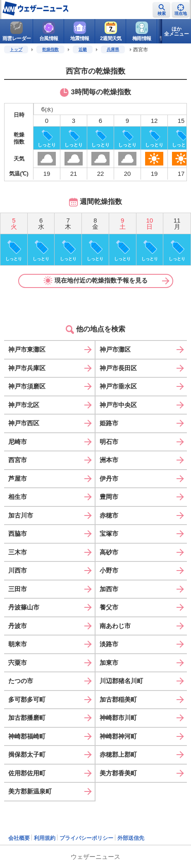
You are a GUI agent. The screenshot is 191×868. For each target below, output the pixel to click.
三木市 (18, 552)
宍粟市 (18, 663)
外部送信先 (131, 838)
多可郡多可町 (27, 699)
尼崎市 (18, 442)
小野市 (109, 570)
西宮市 (18, 460)
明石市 (109, 442)
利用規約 (45, 838)
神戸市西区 (24, 423)
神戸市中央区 (118, 405)
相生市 (18, 497)
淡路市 (109, 644)
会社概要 (19, 838)
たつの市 (21, 681)
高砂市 (109, 552)
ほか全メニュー (177, 31)
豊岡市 (109, 497)
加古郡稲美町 (118, 699)
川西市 (18, 570)
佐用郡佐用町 (27, 773)
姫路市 (109, 423)
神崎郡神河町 (118, 736)
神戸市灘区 (115, 349)
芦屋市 (18, 478)
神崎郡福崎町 (27, 736)
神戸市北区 (24, 405)
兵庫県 (113, 49)
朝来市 (18, 644)
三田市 (18, 589)
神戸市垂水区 (118, 386)
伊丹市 (109, 478)
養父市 (109, 607)
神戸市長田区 (118, 368)
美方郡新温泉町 (30, 791)
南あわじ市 (115, 626)
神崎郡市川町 (118, 718)
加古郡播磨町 (27, 718)
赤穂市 (109, 515)
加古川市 (21, 515)
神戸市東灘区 (27, 349)
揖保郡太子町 (27, 754)
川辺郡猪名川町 (121, 681)
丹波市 (18, 626)
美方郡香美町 (118, 773)
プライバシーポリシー (86, 838)
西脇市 (18, 534)
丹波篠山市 (24, 607)
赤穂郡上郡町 (118, 754)
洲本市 (109, 460)
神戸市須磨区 (27, 386)
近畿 (83, 49)
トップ (16, 49)
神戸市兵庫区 (27, 368)
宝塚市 (109, 534)
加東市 (109, 663)
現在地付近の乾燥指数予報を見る (95, 281)
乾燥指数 (50, 49)
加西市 (109, 589)
